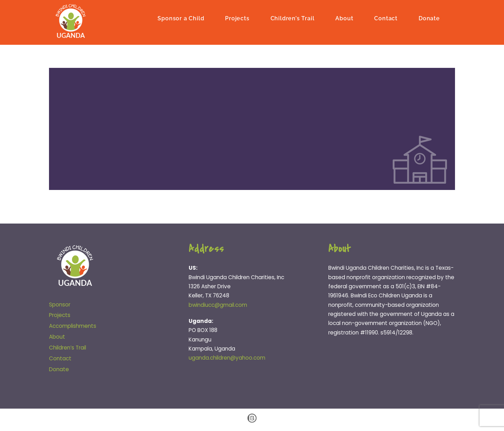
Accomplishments (73, 326)
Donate (429, 18)
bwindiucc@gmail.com (218, 305)
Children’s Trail (293, 18)
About (344, 18)
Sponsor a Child (181, 18)
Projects (237, 18)
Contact (386, 18)
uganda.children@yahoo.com (227, 358)
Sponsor (60, 305)
